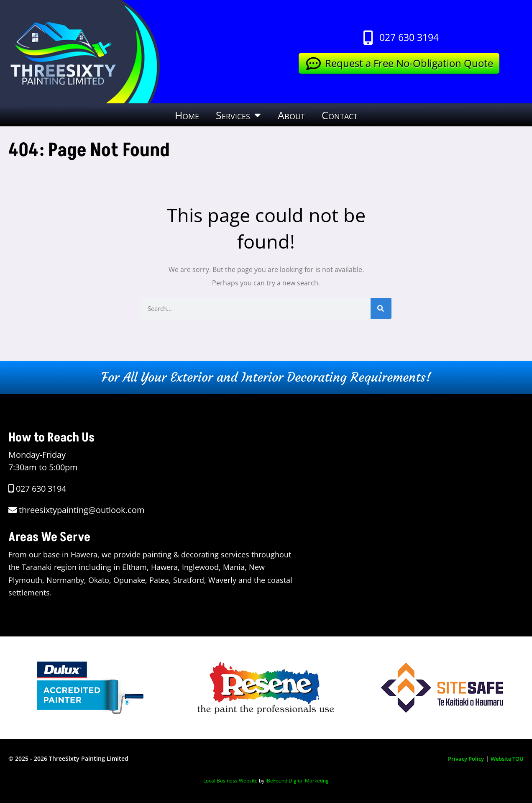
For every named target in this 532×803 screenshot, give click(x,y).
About (291, 115)
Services (238, 115)
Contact (340, 115)
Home (187, 115)
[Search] (381, 308)
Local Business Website (230, 780)
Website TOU (505, 758)
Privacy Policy (460, 758)
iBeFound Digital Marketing (297, 780)
